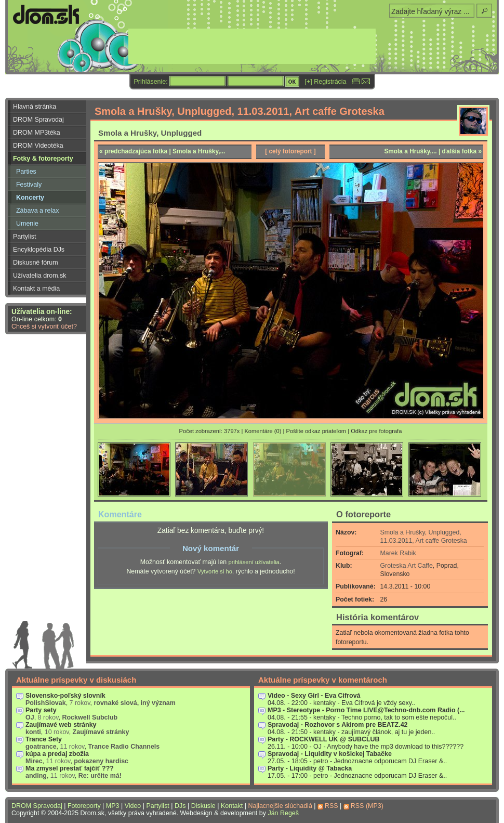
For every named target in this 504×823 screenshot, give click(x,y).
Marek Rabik (398, 553)
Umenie (27, 224)
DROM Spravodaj (38, 120)
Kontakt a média (36, 289)
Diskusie (203, 806)
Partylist (24, 237)
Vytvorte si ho (215, 571)
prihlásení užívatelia (254, 562)
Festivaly (29, 185)
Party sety (41, 710)
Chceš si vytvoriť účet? (44, 326)
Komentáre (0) (263, 431)
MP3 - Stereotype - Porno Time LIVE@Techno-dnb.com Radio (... (366, 710)
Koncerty (30, 198)
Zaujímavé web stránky (61, 725)
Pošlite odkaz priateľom (316, 431)
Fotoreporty (84, 806)
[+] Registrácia (326, 82)
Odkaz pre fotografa (376, 431)
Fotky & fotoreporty (43, 159)
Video (133, 806)
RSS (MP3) (367, 806)
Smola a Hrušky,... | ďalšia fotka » (433, 151)
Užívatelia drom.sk (40, 276)
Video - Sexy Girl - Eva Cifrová (314, 696)
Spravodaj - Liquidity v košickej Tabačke (330, 754)
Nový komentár (211, 548)
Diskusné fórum (36, 263)
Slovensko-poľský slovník (65, 696)
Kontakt (232, 806)
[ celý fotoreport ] (290, 151)
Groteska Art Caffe (407, 566)
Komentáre (120, 514)
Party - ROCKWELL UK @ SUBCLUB (324, 739)
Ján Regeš (283, 813)
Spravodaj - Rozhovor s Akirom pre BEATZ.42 (338, 725)
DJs (180, 806)
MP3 (113, 806)
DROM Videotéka (38, 146)
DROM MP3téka (37, 133)
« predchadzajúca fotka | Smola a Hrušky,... (162, 151)
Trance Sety (44, 739)
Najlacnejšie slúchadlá (280, 806)
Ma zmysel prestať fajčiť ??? (70, 768)
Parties (26, 172)
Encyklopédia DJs (39, 250)
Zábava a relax (37, 211)
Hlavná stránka (35, 107)
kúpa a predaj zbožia (57, 754)
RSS (331, 806)
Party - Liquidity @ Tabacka (310, 768)
